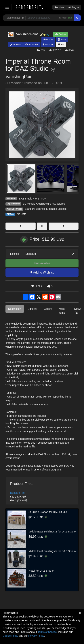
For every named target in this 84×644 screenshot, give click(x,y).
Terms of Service (47, 632)
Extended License (56, 209)
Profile (48, 39)
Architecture (44, 204)
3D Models (29, 204)
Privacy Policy (36, 636)
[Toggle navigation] (7, 7)
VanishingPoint (20, 77)
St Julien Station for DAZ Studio (48, 512)
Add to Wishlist (42, 273)
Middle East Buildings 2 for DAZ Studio (52, 531)
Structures (59, 204)
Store (62, 39)
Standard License (35, 209)
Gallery (15, 45)
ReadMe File (17, 493)
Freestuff (32, 45)
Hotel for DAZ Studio (41, 571)
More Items (62, 311)
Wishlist (48, 45)
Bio (61, 45)
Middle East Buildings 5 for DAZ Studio (52, 551)
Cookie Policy (10, 636)
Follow (60, 34)
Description (15, 309)
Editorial (32, 309)
